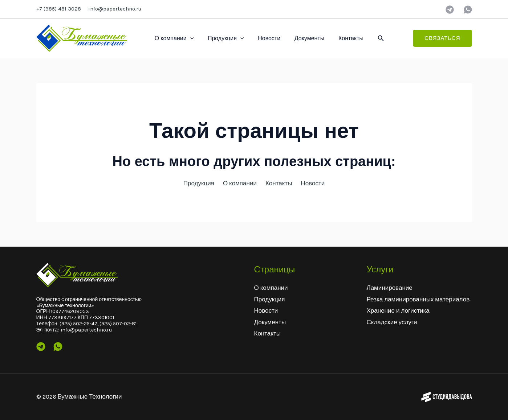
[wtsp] (468, 10)
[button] (369, 38)
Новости (263, 38)
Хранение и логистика (398, 310)
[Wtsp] (58, 347)
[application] (189, 38)
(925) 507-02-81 (118, 324)
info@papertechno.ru (115, 9)
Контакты (340, 38)
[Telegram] (450, 10)
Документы (301, 38)
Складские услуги (392, 322)
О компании (173, 38)
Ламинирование (390, 288)
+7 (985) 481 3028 (59, 9)
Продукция (222, 38)
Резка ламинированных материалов (418, 299)
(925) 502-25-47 (78, 324)
